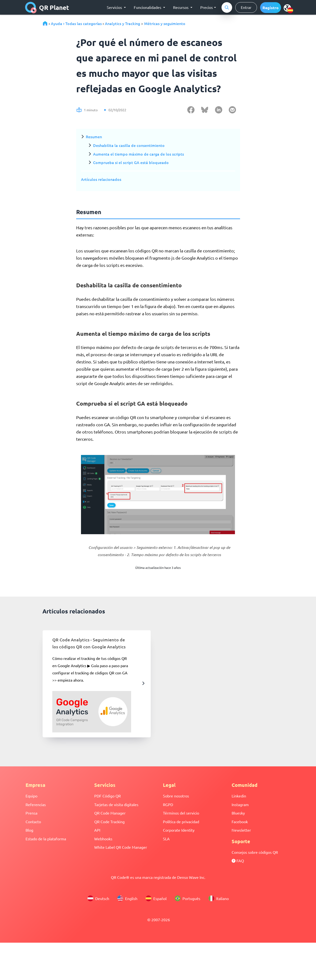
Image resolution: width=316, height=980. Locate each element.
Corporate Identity (179, 830)
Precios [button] (207, 7)
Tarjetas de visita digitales (116, 804)
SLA (166, 839)
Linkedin (239, 796)
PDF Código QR (108, 796)
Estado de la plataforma (46, 839)
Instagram (240, 804)
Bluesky (238, 813)
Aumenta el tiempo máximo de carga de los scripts (138, 154)
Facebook (240, 822)
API (97, 830)
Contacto (33, 822)
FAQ (238, 861)
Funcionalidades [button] (148, 7)
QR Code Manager (110, 813)
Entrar (246, 7)
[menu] (287, 8)
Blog (29, 830)
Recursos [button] (181, 7)
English (127, 898)
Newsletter (241, 830)
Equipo (31, 796)
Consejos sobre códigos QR (255, 852)
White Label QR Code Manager (121, 847)
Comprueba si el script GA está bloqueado (131, 162)
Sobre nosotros (176, 796)
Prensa (31, 813)
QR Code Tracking (109, 822)
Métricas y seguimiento (165, 23)
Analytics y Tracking (122, 23)
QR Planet (47, 7)
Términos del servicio (181, 813)
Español (156, 898)
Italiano (219, 898)
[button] (271, 8)
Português (188, 898)
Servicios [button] (115, 7)
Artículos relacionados (101, 179)
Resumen (94, 137)
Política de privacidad (181, 822)
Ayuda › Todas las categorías (76, 23)
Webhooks (103, 839)
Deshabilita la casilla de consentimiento (129, 145)
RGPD (168, 804)
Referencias (36, 804)
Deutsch (98, 898)
